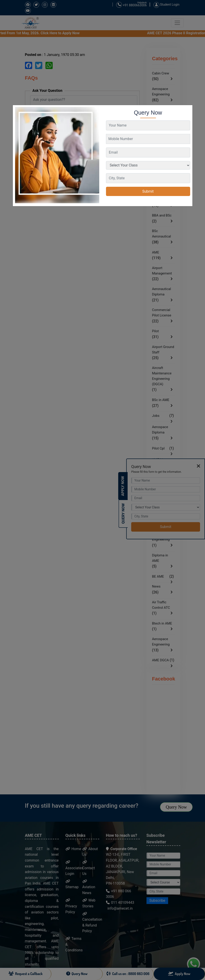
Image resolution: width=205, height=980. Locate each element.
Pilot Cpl (158, 448)
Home (73, 849)
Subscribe (157, 900)
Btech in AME (162, 623)
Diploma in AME (160, 558)
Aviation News (89, 887)
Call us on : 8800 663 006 (128, 974)
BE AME (158, 576)
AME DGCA (161, 660)
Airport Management (162, 271)
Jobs (156, 416)
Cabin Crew (161, 73)
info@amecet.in (120, 908)
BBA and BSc (162, 215)
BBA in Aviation (158, 165)
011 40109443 (120, 903)
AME (156, 252)
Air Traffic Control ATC (161, 605)
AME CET (159, 110)
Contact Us (89, 868)
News (156, 586)
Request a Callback (26, 974)
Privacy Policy (71, 906)
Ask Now (40, 157)
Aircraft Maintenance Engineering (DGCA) (162, 376)
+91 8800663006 (131, 5)
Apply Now (123, 486)
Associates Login (74, 868)
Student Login (167, 5)
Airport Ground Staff (163, 350)
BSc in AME (161, 400)
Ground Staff (162, 147)
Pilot (155, 331)
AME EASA (160, 200)
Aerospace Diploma (160, 430)
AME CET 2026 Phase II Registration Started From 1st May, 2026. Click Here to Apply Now (99, 33)
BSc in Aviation (163, 184)
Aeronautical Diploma (162, 292)
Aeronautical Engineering (162, 128)
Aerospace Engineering (161, 92)
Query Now (176, 807)
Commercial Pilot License (162, 313)
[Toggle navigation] (177, 23)
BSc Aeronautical (162, 234)
